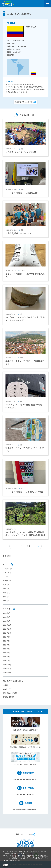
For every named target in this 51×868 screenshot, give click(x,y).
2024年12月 (7, 665)
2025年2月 (7, 661)
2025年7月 (7, 645)
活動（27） (7, 589)
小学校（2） (7, 581)
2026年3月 (7, 613)
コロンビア (7, 689)
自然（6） (7, 597)
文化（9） (7, 585)
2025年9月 (7, 637)
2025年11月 (7, 629)
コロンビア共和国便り (19, 14)
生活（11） (7, 593)
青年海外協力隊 (8, 697)
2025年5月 (7, 653)
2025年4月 (7, 657)
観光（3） (7, 601)
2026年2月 (7, 617)
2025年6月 (7, 649)
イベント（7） (8, 569)
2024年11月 (7, 669)
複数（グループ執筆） (11, 693)
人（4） (6, 577)
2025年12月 (7, 625)
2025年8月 (7, 641)
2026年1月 (7, 621)
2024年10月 (7, 673)
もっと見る (25, 546)
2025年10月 (7, 633)
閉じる (5, 865)
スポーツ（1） (8, 573)
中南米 (5, 685)
